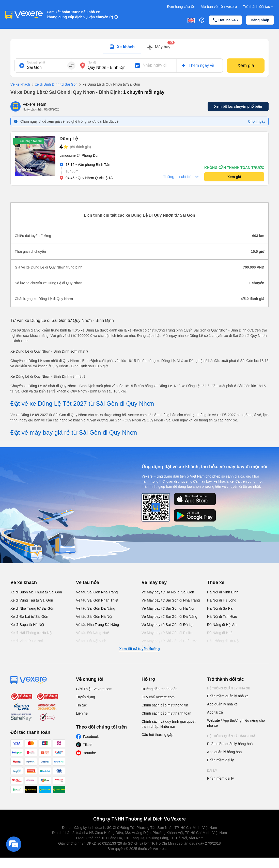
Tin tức (81, 705)
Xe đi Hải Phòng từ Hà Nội (31, 633)
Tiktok (88, 745)
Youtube (90, 753)
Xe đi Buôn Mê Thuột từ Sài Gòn (36, 592)
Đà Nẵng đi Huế (220, 633)
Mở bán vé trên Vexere (219, 7)
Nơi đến (93, 62)
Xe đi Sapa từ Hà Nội (27, 625)
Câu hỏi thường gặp (157, 735)
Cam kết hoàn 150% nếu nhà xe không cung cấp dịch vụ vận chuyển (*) (80, 14)
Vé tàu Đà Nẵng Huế (92, 633)
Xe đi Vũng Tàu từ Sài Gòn (32, 600)
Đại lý (212, 771)
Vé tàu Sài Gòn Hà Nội (94, 617)
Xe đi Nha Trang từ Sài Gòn (32, 608)
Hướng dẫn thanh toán (159, 689)
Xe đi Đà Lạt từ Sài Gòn (29, 617)
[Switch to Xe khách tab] (122, 47)
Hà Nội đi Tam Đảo (222, 617)
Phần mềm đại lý (220, 760)
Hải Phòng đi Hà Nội (223, 641)
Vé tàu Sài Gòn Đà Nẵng (96, 608)
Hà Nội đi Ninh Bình (223, 592)
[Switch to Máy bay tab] (159, 47)
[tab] (122, 46)
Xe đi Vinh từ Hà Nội (27, 641)
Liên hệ (82, 713)
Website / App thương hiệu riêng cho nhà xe (236, 723)
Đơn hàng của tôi (181, 7)
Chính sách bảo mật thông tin (165, 705)
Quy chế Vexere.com (158, 697)
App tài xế (215, 712)
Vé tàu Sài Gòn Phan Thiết (97, 600)
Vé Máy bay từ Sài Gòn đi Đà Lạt (168, 625)
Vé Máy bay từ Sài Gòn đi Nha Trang (171, 600)
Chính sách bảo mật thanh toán (166, 713)
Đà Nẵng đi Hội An (222, 625)
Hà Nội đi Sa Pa (220, 608)
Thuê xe (216, 582)
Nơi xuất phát (36, 62)
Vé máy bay (154, 582)
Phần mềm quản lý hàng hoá (230, 744)
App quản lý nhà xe (222, 704)
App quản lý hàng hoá (224, 752)
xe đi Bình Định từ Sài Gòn (54, 85)
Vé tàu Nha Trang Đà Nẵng (97, 625)
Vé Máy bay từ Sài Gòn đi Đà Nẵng (169, 617)
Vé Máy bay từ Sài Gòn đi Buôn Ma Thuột (169, 643)
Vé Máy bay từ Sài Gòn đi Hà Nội (168, 608)
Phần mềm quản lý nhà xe (228, 696)
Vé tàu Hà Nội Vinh (91, 641)
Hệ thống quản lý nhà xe (229, 688)
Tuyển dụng (86, 697)
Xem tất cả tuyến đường (139, 649)
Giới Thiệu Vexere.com (94, 689)
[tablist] (139, 47)
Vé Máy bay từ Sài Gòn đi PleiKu (167, 633)
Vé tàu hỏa (88, 582)
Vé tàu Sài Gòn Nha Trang (97, 592)
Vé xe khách (20, 84)
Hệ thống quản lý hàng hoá (231, 736)
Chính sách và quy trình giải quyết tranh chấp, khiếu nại (168, 724)
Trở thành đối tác (258, 7)
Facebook (91, 737)
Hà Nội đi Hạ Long (222, 600)
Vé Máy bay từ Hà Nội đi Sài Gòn (168, 592)
